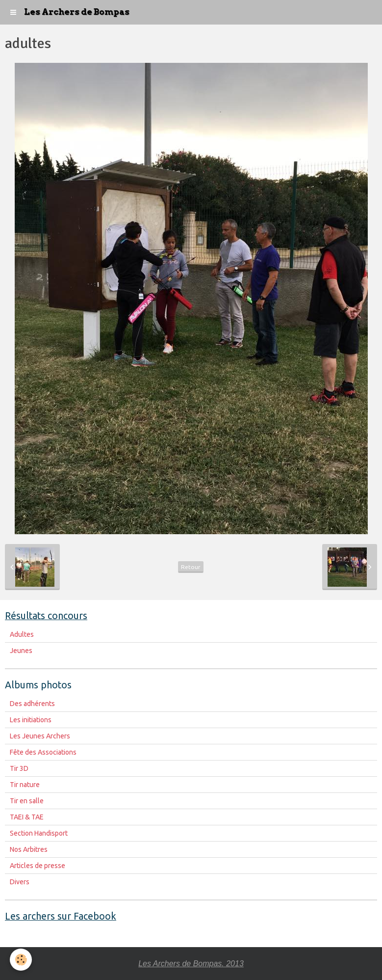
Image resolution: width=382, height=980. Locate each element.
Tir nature (25, 785)
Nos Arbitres (29, 849)
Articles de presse (38, 866)
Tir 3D (19, 768)
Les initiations (31, 720)
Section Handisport (39, 833)
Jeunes (21, 651)
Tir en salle (27, 801)
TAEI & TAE (27, 817)
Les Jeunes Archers (40, 736)
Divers (20, 882)
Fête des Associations (43, 752)
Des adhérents (32, 704)
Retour (191, 567)
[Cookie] (21, 960)
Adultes (22, 634)
